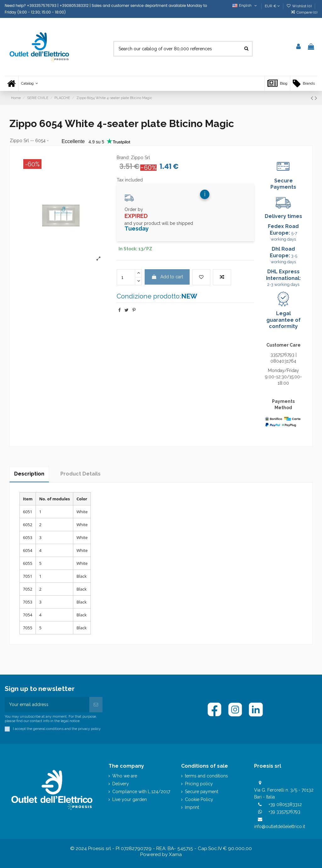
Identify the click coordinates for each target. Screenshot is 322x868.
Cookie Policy (199, 799)
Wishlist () (300, 6)
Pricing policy (199, 784)
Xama (175, 854)
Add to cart (167, 277)
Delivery (121, 784)
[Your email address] (47, 705)
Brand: (123, 158)
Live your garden (130, 799)
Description (29, 474)
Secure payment (202, 792)
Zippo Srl (19, 141)
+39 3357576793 (284, 812)
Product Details (80, 474)
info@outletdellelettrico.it (280, 826)
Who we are (125, 776)
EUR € (272, 6)
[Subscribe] (96, 705)
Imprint (192, 807)
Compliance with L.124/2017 (141, 792)
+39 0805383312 (285, 804)
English (245, 5)
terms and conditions (206, 776)
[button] (29, 83)
